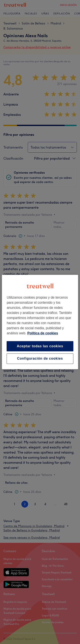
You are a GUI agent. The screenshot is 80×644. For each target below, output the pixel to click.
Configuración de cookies (40, 359)
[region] (40, 322)
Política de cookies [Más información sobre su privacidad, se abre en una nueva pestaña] (43, 333)
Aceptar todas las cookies (40, 346)
